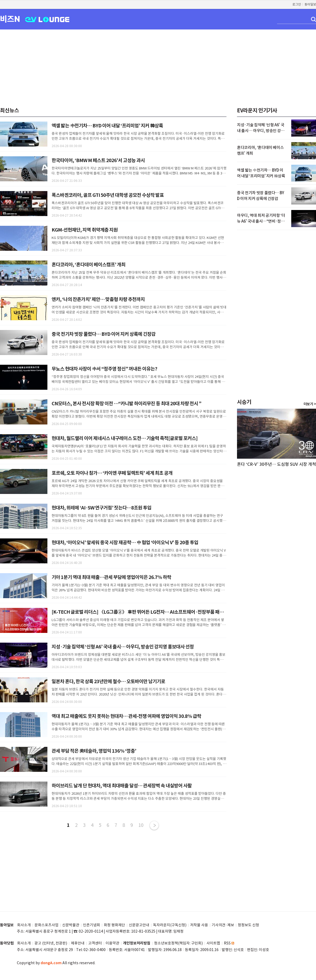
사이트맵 (213, 943)
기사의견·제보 (223, 925)
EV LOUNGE (47, 19)
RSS (229, 943)
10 (141, 825)
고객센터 (95, 943)
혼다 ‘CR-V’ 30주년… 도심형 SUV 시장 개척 (276, 464)
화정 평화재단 (114, 925)
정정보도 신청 (248, 925)
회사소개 (24, 925)
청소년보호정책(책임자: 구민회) (178, 943)
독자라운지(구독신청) (170, 925)
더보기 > (310, 404)
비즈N (10, 19)
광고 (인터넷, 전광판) (51, 943)
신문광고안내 (139, 925)
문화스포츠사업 (46, 925)
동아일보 (310, 4)
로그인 (297, 4)
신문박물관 (71, 925)
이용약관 (112, 943)
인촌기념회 (92, 925)
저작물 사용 (199, 925)
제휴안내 (78, 943)
